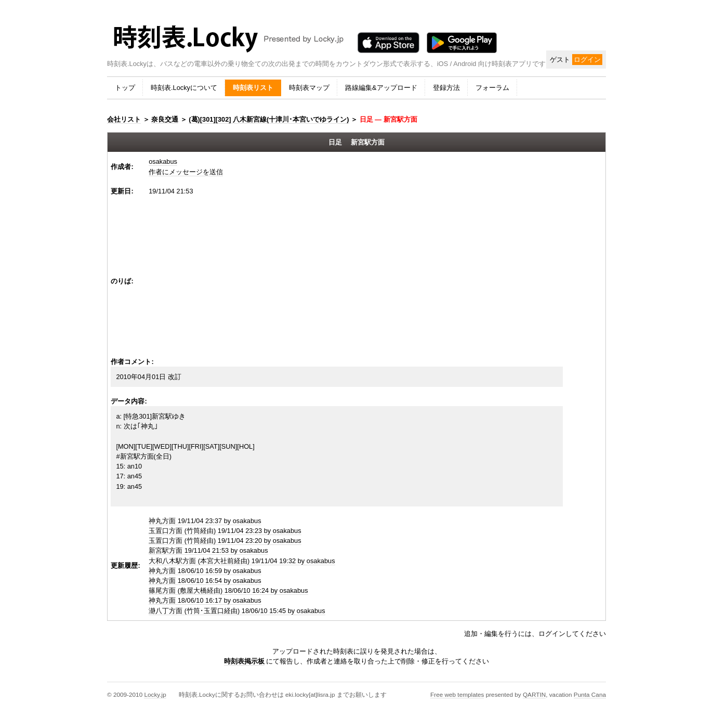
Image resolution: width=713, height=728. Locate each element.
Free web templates (457, 694)
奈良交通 (165, 119)
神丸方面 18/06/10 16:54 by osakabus (205, 581)
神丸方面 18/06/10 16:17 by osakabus (205, 600)
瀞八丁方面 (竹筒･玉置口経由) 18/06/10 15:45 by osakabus (237, 611)
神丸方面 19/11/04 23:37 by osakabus (205, 521)
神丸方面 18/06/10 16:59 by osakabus (205, 571)
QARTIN (534, 694)
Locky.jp (155, 694)
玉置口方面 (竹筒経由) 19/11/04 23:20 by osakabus (225, 541)
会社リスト (124, 119)
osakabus (163, 161)
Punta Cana (590, 694)
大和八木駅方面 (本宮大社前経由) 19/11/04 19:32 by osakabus (242, 561)
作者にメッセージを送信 (186, 172)
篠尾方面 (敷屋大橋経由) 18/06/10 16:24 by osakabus (228, 590)
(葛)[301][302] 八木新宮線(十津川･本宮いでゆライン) (269, 119)
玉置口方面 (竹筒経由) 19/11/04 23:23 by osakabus (225, 531)
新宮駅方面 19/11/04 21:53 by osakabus (208, 550)
